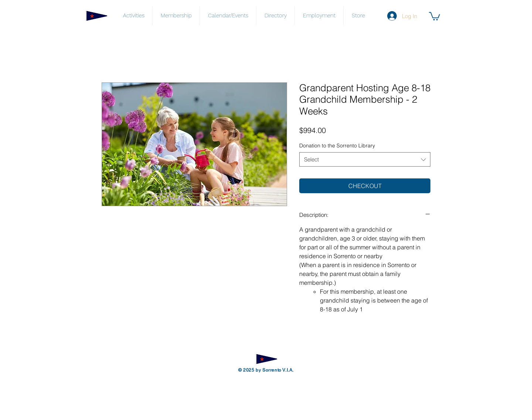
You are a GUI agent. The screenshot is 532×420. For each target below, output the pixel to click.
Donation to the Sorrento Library (337, 146)
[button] (434, 16)
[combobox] (365, 159)
